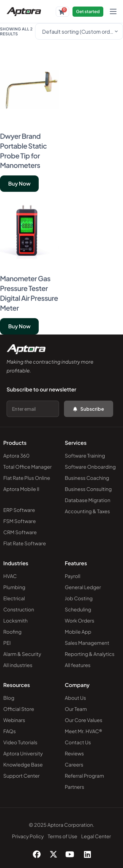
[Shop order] (79, 31)
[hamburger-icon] (113, 11)
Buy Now (19, 183)
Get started (88, 11)
